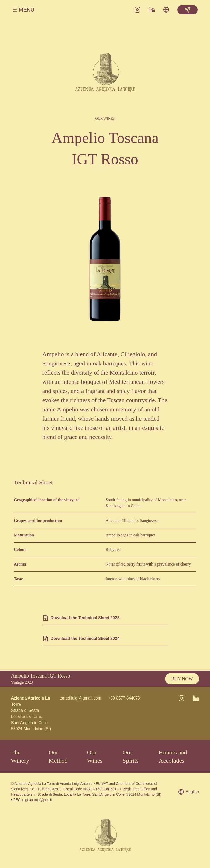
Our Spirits (131, 757)
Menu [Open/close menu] (23, 10)
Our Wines (95, 757)
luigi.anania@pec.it (37, 800)
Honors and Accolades (173, 757)
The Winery (20, 757)
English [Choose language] (189, 792)
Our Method (58, 757)
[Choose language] (166, 10)
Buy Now (182, 679)
